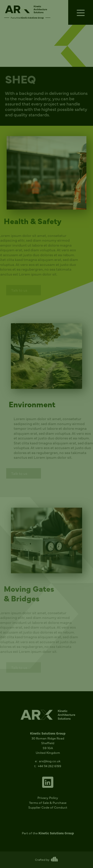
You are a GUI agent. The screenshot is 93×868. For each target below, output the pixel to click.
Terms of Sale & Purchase (48, 802)
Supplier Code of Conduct (48, 807)
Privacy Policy (48, 797)
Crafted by (42, 860)
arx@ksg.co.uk (50, 761)
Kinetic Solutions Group (32, 18)
